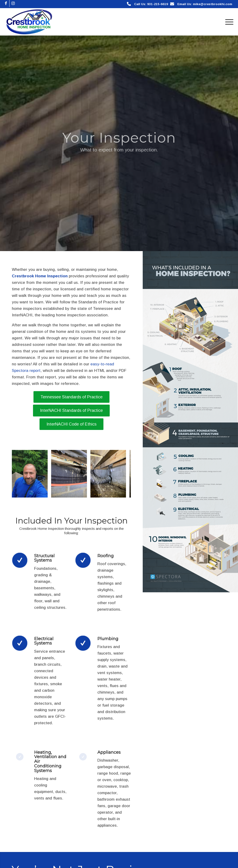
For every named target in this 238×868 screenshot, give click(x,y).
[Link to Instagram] (13, 3)
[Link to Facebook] (6, 3)
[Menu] (228, 22)
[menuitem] (228, 22)
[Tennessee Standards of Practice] (71, 397)
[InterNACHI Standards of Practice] (71, 411)
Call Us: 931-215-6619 (151, 4)
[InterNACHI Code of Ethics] (71, 424)
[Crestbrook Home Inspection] (29, 22)
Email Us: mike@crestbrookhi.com (205, 4)
